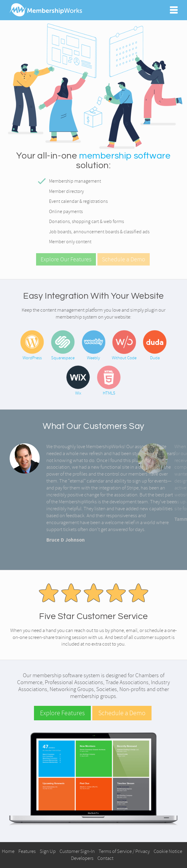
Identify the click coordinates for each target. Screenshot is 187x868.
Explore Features (62, 713)
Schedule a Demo (124, 259)
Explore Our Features (66, 259)
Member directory (66, 191)
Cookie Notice (168, 851)
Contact (105, 858)
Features (27, 851)
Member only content (70, 242)
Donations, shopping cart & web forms (86, 222)
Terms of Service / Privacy (124, 851)
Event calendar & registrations (78, 201)
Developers (82, 858)
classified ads (136, 232)
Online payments (66, 212)
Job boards (60, 232)
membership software (125, 156)
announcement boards (96, 232)
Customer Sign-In (77, 851)
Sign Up (48, 851)
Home (8, 851)
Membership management (75, 181)
